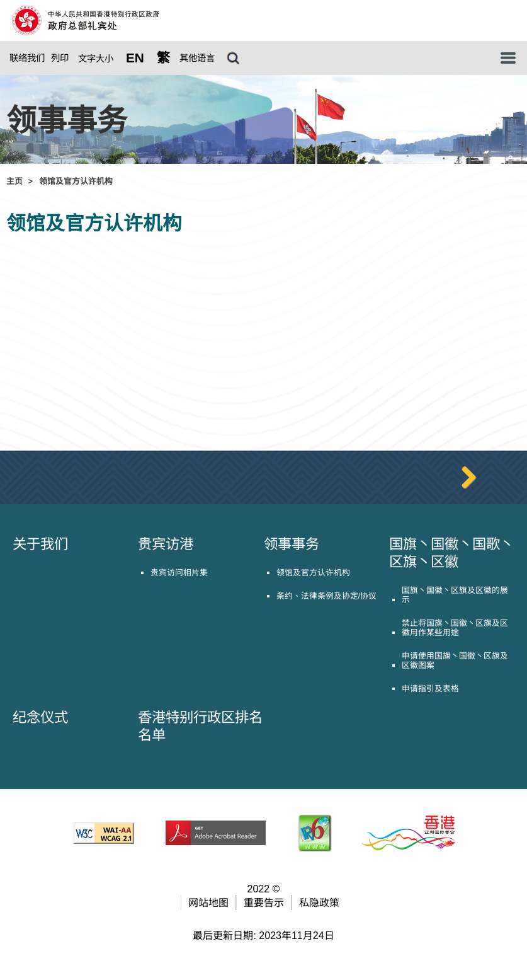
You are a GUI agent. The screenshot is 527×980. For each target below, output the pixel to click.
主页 (14, 181)
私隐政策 (319, 935)
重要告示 (264, 935)
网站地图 (208, 935)
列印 (60, 58)
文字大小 (96, 59)
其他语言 (197, 58)
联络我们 (27, 58)
